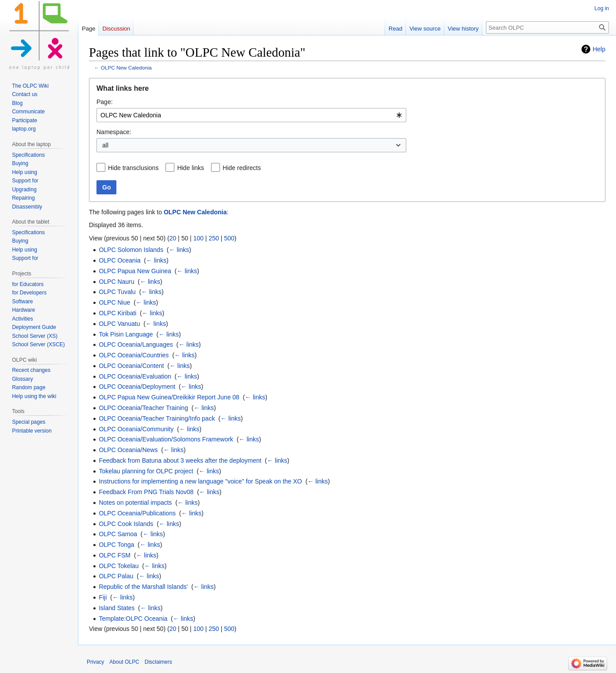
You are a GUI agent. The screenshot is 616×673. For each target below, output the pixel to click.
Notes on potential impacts (135, 503)
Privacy (95, 662)
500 (229, 238)
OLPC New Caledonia (126, 68)
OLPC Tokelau (119, 566)
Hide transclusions (133, 168)
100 (198, 238)
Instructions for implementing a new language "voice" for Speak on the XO (200, 481)
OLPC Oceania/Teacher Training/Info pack (157, 418)
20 (173, 238)
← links (179, 250)
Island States (117, 608)
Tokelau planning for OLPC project (146, 471)
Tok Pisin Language (126, 334)
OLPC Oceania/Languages (136, 344)
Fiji (103, 597)
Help (599, 49)
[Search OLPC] (547, 27)
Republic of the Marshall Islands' (143, 587)
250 (214, 238)
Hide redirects (242, 168)
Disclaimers (158, 662)
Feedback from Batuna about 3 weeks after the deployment (180, 460)
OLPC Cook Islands (126, 524)
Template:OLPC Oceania (133, 619)
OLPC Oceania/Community (136, 429)
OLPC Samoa (118, 534)
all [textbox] (105, 145)
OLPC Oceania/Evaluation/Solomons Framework (166, 439)
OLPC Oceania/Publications (137, 513)
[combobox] (251, 115)
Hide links (191, 168)
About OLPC (124, 662)
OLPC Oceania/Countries (134, 355)
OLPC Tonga (116, 545)
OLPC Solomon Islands (131, 250)
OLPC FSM (115, 555)
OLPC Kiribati (117, 313)
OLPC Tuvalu (117, 292)
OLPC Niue (114, 302)
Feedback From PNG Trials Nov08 (146, 492)
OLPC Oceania (119, 260)
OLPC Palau (116, 576)
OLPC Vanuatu (119, 324)
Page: (105, 102)
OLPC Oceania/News (128, 450)
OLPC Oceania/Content (131, 366)
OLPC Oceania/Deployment (137, 387)
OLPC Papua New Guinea (135, 271)
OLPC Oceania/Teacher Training (143, 408)
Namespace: (114, 132)
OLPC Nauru (116, 282)
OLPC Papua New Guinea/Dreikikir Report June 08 (169, 397)
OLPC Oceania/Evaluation (135, 376)
